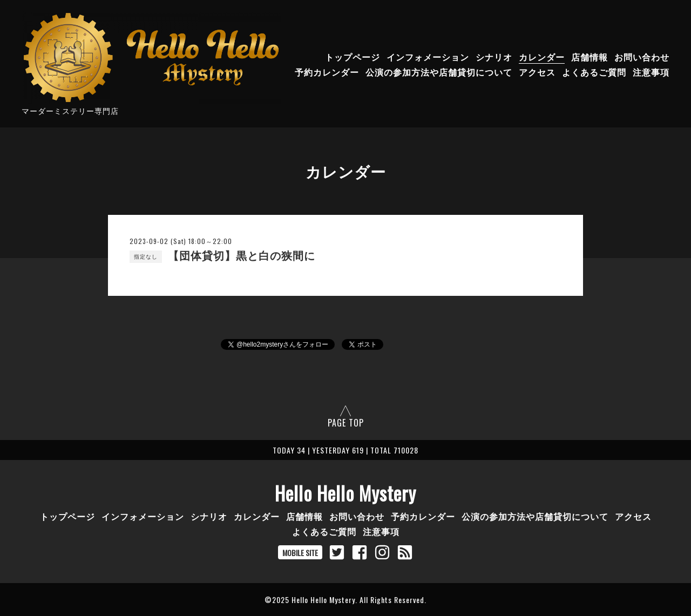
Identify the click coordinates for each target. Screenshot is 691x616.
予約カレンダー (327, 72)
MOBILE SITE (300, 553)
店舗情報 (590, 57)
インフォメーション (428, 57)
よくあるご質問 (594, 72)
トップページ (353, 57)
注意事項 (651, 72)
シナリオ (494, 57)
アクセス (537, 72)
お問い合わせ (642, 57)
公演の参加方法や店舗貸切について (439, 72)
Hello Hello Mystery (345, 493)
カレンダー (542, 57)
